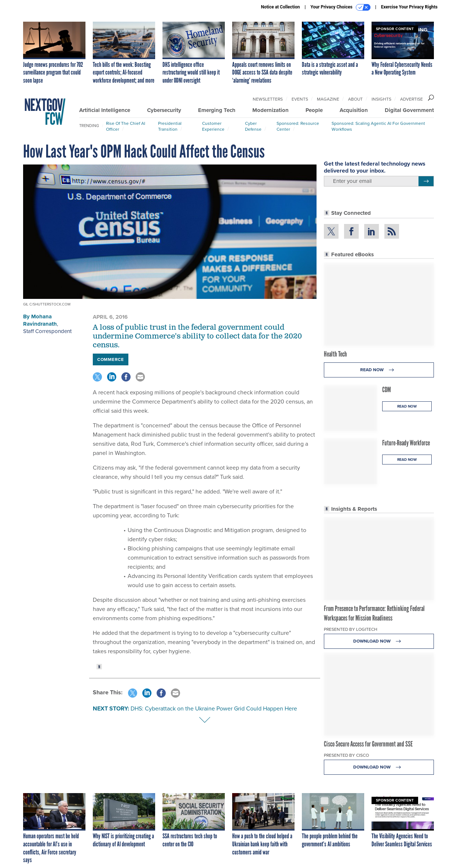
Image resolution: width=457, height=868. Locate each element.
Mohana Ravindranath (40, 320)
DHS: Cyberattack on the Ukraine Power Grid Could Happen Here (214, 708)
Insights (381, 99)
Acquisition (354, 110)
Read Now (379, 370)
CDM (387, 390)
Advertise (412, 99)
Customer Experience (213, 126)
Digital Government (409, 110)
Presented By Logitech (351, 629)
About (355, 99)
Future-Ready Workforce (406, 443)
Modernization (270, 110)
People (314, 110)
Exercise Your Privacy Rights (409, 7)
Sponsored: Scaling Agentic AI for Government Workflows (378, 126)
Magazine (328, 99)
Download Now (379, 641)
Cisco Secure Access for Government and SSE (368, 744)
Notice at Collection (280, 7)
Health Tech (335, 354)
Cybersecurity (164, 110)
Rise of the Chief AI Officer (126, 126)
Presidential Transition (170, 126)
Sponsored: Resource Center (298, 126)
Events (300, 99)
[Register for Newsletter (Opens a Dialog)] (426, 181)
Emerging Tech (217, 110)
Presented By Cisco (346, 755)
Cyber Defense (253, 126)
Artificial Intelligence (105, 110)
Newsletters (268, 99)
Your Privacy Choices (341, 7)
